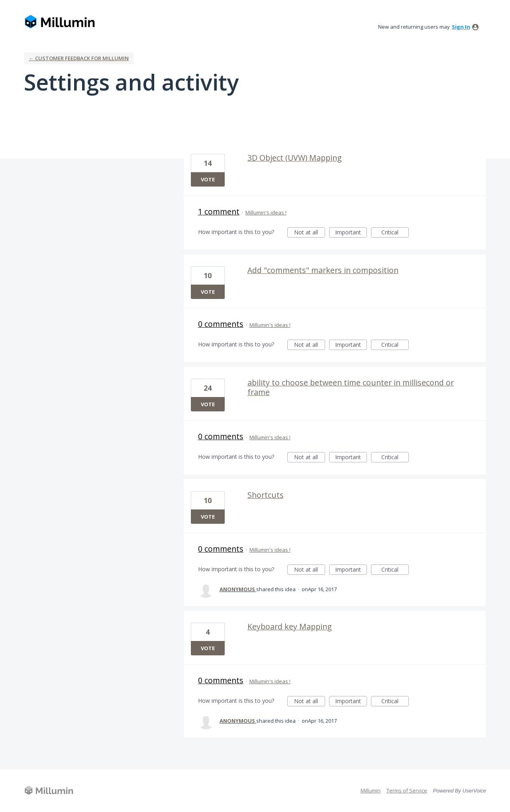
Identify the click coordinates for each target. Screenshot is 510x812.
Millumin (371, 790)
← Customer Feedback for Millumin (79, 58)
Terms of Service (407, 790)
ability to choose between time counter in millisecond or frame (351, 387)
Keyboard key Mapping (290, 626)
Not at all (310, 233)
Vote (208, 179)
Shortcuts (266, 495)
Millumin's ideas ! (266, 212)
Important (351, 233)
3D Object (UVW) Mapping (295, 158)
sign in (461, 27)
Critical (395, 233)
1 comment (219, 211)
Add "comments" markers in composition (323, 270)
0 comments (221, 324)
